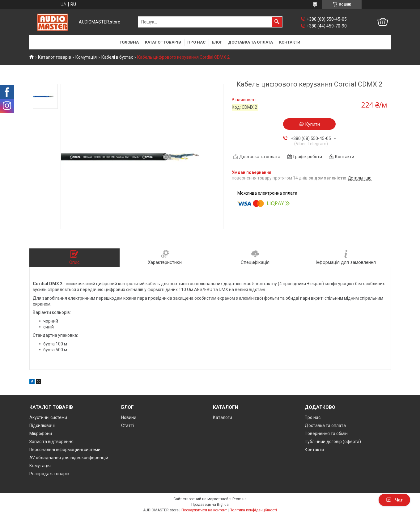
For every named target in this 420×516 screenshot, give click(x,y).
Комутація (86, 57)
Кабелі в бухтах (117, 57)
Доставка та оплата (250, 42)
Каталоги (223, 417)
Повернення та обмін (326, 434)
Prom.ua (240, 499)
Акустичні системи (48, 417)
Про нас (196, 42)
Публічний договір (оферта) (333, 442)
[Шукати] (277, 22)
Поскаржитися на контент (204, 510)
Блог (217, 42)
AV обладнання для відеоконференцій (69, 458)
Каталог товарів (163, 42)
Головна (129, 42)
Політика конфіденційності (253, 510)
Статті (127, 425)
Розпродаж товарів (49, 474)
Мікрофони (41, 434)
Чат (394, 500)
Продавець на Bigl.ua (210, 505)
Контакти (290, 42)
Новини (129, 417)
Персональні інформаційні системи (65, 450)
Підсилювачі (42, 425)
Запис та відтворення (51, 442)
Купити (313, 124)
